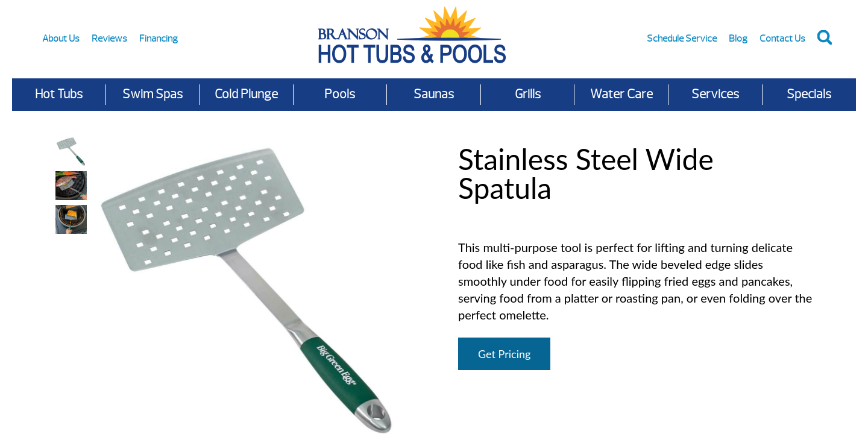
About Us (61, 39)
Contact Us (782, 39)
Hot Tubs (59, 94)
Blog (738, 39)
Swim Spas (153, 94)
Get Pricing (504, 354)
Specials (809, 94)
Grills (528, 94)
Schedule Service (682, 39)
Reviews (109, 39)
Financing (159, 39)
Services (715, 94)
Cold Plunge (246, 94)
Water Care (621, 94)
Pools (340, 94)
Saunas (434, 94)
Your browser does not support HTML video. (71, 253)
